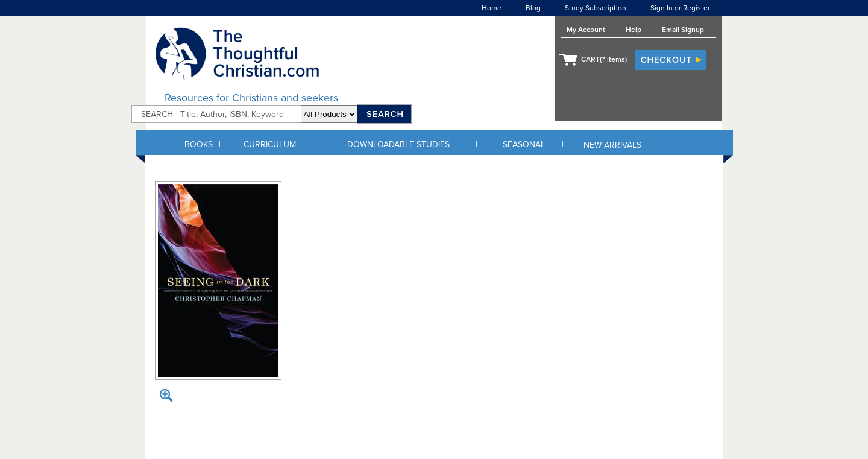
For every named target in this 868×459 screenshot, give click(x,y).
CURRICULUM (270, 144)
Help (634, 30)
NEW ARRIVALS (612, 145)
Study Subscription (596, 8)
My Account (586, 30)
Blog (533, 8)
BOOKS (199, 144)
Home (492, 8)
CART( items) (604, 59)
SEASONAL (524, 144)
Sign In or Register (680, 8)
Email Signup (683, 30)
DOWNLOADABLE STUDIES (398, 144)
